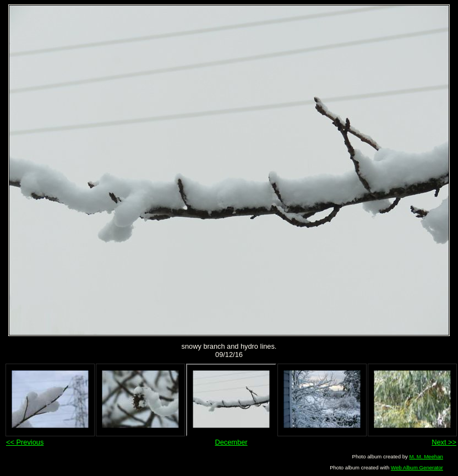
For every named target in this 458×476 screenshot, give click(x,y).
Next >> (444, 442)
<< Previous (25, 442)
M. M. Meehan (426, 456)
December (231, 442)
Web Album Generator (417, 467)
